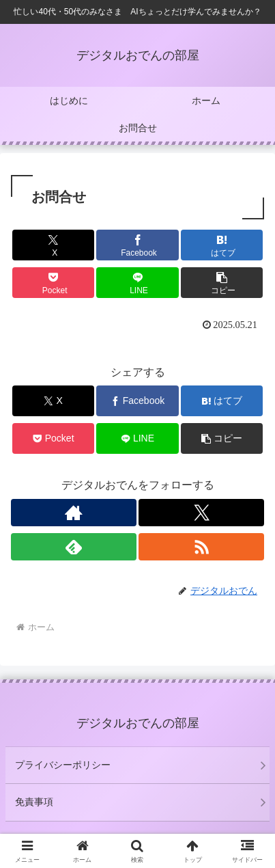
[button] (222, 283)
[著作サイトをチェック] (74, 513)
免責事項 (34, 802)
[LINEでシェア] (137, 283)
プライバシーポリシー (63, 765)
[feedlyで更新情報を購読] (74, 547)
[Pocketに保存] (54, 283)
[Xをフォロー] (201, 513)
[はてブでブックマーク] (222, 245)
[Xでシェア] (54, 245)
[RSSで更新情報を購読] (201, 547)
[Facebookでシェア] (137, 245)
